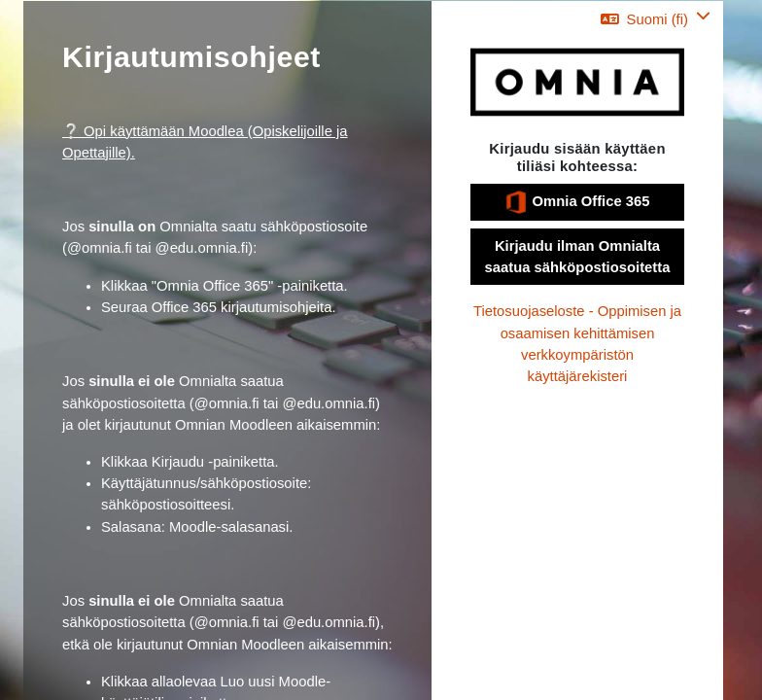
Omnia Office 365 (577, 202)
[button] (656, 19)
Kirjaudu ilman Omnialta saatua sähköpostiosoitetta (578, 257)
